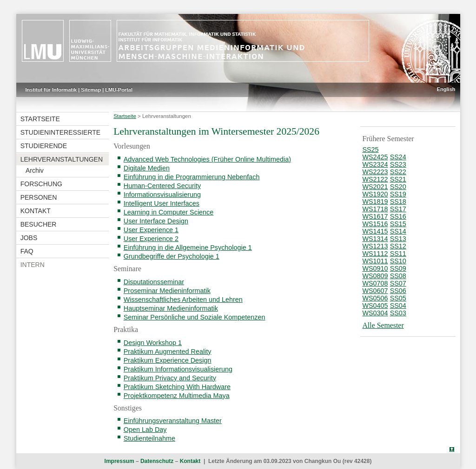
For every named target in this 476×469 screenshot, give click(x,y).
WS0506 (375, 298)
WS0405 (375, 306)
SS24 (398, 157)
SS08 (398, 276)
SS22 (398, 172)
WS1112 (375, 254)
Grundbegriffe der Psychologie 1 (172, 256)
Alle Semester (383, 325)
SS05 (398, 298)
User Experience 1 (151, 230)
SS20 (398, 187)
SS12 (398, 246)
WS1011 (375, 261)
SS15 (398, 224)
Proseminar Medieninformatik (167, 291)
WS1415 (375, 231)
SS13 (398, 239)
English (446, 89)
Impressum (119, 461)
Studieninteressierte (60, 132)
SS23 (398, 164)
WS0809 (375, 276)
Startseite (40, 119)
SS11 (398, 254)
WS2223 (375, 172)
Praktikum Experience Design (168, 360)
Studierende (44, 146)
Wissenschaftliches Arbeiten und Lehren (183, 300)
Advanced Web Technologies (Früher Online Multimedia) (207, 159)
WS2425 (375, 157)
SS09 (398, 268)
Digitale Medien (147, 168)
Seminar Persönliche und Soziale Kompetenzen (195, 317)
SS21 (398, 179)
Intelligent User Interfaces (162, 203)
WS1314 (375, 239)
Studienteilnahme (149, 438)
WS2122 (375, 179)
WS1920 (375, 194)
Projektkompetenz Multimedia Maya (177, 396)
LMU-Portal (119, 90)
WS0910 (375, 268)
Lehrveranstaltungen (62, 159)
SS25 (370, 150)
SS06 (398, 291)
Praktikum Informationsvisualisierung (178, 369)
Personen (39, 197)
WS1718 (375, 209)
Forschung (41, 184)
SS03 (398, 313)
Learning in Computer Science (169, 212)
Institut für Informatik (51, 90)
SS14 (398, 231)
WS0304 (375, 313)
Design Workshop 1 (153, 343)
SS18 (398, 202)
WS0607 (375, 291)
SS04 (398, 306)
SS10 (398, 261)
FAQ (27, 251)
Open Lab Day (145, 430)
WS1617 (375, 216)
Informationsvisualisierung (162, 195)
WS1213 (375, 246)
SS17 (398, 209)
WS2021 (375, 187)
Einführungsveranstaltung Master (173, 421)
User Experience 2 (151, 239)
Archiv (35, 170)
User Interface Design (156, 221)
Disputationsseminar (154, 282)
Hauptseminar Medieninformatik (171, 308)
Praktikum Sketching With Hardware (177, 387)
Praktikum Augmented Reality (168, 352)
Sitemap (91, 90)
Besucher (39, 224)
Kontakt (36, 211)
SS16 (398, 216)
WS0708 (375, 283)
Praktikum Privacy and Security (170, 378)
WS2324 (375, 164)
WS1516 (375, 224)
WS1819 (375, 202)
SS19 (398, 194)
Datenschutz (157, 461)
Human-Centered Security (162, 186)
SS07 (398, 283)
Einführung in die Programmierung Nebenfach (192, 177)
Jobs (29, 238)
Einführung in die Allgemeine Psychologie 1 (188, 248)
